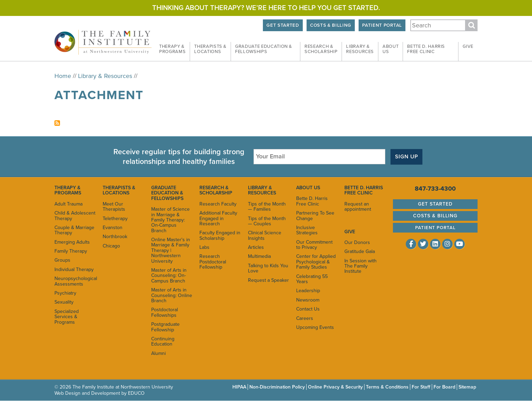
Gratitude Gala (360, 251)
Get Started (283, 25)
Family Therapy (71, 251)
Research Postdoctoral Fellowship (213, 262)
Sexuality (64, 302)
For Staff (421, 387)
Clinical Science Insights (265, 235)
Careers (305, 318)
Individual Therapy (74, 269)
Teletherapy (115, 219)
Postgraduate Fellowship (165, 327)
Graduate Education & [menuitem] (264, 49)
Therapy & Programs (68, 190)
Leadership (308, 291)
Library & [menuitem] (360, 49)
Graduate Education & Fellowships (167, 193)
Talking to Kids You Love (268, 268)
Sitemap (467, 387)
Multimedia (259, 256)
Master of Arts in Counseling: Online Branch (172, 295)
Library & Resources (105, 76)
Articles (256, 247)
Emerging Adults (72, 242)
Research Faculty (218, 204)
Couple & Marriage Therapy (74, 230)
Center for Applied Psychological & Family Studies (316, 262)
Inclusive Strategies (307, 230)
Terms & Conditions (387, 387)
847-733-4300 (435, 189)
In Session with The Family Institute (361, 266)
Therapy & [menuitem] (172, 49)
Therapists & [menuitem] (210, 49)
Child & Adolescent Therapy (75, 216)
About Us (308, 188)
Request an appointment (358, 207)
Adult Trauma (68, 204)
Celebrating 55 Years (312, 279)
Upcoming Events (315, 327)
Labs (204, 247)
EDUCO (136, 393)
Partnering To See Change (315, 216)
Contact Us (308, 309)
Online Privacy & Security (335, 387)
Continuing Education (163, 341)
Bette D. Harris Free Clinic (312, 201)
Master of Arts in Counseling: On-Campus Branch (169, 276)
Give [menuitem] (468, 46)
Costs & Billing (331, 25)
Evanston (113, 228)
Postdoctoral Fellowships (165, 312)
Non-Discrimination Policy (277, 387)
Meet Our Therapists (114, 207)
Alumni (158, 353)
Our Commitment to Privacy (314, 245)
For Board (444, 387)
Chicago (111, 246)
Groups (62, 260)
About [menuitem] (391, 49)
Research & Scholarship (216, 190)
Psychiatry (65, 293)
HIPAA (239, 387)
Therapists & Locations (119, 190)
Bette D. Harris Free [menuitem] (426, 49)
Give (350, 232)
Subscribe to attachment (57, 123)
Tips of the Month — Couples (267, 221)
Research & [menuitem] (321, 49)
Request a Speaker (268, 280)
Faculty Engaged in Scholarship (220, 235)
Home (63, 76)
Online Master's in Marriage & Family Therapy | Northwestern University (171, 250)
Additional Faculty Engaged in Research (218, 218)
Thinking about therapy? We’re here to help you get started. (266, 8)
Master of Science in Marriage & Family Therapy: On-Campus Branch (170, 220)
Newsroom (308, 300)
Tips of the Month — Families (267, 207)
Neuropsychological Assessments (75, 281)
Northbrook (115, 237)
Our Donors (357, 242)
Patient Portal (382, 25)
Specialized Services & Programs (67, 317)
